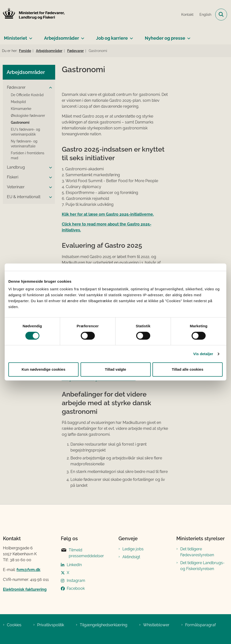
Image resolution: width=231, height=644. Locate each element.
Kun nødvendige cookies (44, 369)
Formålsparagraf (200, 625)
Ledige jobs (133, 549)
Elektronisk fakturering (25, 589)
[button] (49, 88)
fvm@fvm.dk (28, 570)
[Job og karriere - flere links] (130, 36)
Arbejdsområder (62, 38)
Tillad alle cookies (187, 369)
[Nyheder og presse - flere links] (188, 36)
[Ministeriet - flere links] (30, 36)
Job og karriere (112, 38)
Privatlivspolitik (51, 625)
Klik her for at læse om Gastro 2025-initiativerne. (108, 214)
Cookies (14, 625)
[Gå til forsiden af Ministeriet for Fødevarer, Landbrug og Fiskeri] (32, 14)
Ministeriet (16, 38)
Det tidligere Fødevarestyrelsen (197, 552)
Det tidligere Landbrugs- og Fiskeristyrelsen (202, 566)
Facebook (76, 588)
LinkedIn (74, 565)
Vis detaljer (203, 354)
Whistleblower (156, 625)
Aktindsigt (131, 557)
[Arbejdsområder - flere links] (82, 36)
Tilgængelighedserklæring (104, 625)
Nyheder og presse (165, 38)
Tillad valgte (115, 369)
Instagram (76, 581)
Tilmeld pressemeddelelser (82, 553)
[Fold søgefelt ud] (221, 15)
